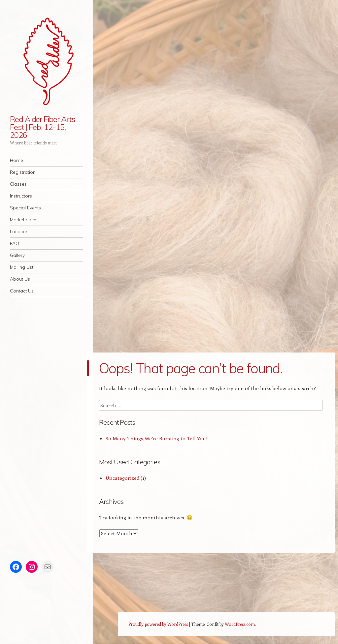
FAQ (15, 243)
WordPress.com (240, 624)
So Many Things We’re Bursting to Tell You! (157, 438)
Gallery (17, 255)
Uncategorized (122, 478)
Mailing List (22, 267)
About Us (20, 279)
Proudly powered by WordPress (158, 624)
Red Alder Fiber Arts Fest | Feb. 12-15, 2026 (42, 127)
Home (17, 160)
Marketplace (23, 220)
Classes (18, 184)
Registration (23, 172)
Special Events (25, 208)
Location (19, 231)
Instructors (21, 196)
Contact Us (22, 291)
